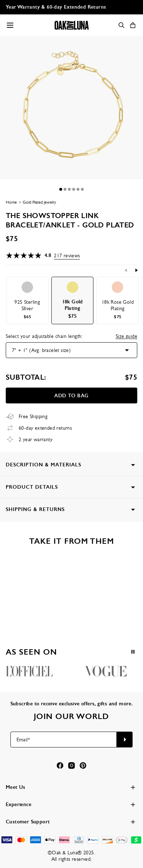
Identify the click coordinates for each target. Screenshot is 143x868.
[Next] (136, 270)
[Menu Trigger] (10, 25)
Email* (23, 740)
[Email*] (64, 740)
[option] (27, 300)
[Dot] (61, 189)
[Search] (121, 25)
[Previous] (126, 270)
